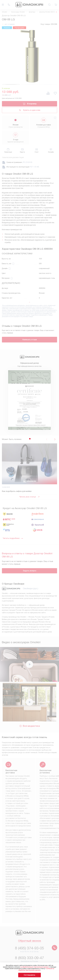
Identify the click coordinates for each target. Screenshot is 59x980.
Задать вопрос (30, 571)
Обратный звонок (30, 941)
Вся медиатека (30, 726)
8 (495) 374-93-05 (29, 948)
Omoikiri (5, 12)
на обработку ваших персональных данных (34, 967)
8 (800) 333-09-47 (29, 958)
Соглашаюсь (29, 975)
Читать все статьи (29, 497)
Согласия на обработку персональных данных (36, 969)
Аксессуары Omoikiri (18, 12)
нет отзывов (10, 24)
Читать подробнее (13, 538)
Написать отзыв (30, 340)
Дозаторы (32, 12)
